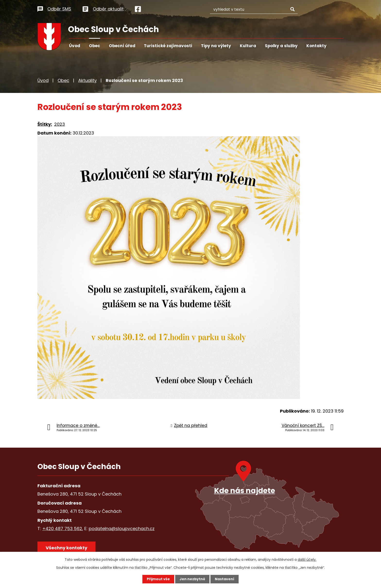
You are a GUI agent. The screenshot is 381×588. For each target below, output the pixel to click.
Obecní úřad (122, 46)
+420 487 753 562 (62, 529)
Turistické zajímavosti (168, 46)
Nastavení (225, 579)
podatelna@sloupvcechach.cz (122, 529)
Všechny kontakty (66, 548)
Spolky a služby (281, 46)
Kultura (248, 46)
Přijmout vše (158, 579)
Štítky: (45, 124)
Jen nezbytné (192, 579)
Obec (95, 46)
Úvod (75, 46)
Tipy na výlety (216, 46)
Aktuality (87, 80)
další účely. (307, 560)
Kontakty (316, 46)
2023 (60, 124)
